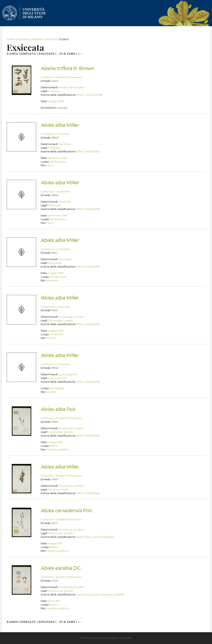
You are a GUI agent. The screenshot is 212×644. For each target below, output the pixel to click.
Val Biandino (58, 162)
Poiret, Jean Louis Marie (91, 537)
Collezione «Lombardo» (55, 134)
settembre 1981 (57, 158)
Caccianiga (65, 317)
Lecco (50, 165)
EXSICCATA (51, 39)
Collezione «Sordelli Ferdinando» (61, 77)
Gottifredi (65, 144)
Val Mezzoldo (58, 277)
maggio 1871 (55, 442)
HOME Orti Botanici (18, 39)
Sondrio (51, 338)
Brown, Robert (85, 95)
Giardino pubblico (58, 450)
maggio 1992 (56, 273)
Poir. (59, 409)
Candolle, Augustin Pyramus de (96, 595)
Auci (61, 259)
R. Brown (67, 68)
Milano (54, 446)
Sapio (69, 259)
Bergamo (52, 280)
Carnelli (78, 317)
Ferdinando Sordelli (71, 87)
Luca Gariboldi (68, 374)
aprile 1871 (54, 601)
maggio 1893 (56, 101)
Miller (60, 125)
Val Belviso (57, 334)
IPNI (99, 95)
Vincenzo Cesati (58, 490)
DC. (61, 568)
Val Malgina (57, 388)
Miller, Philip (84, 152)
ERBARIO (37, 39)
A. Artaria (54, 91)
